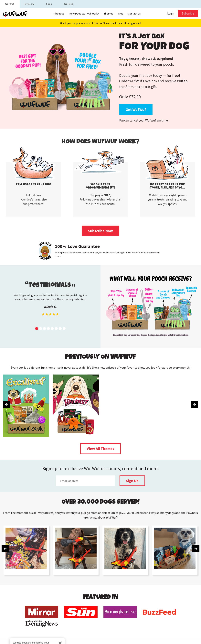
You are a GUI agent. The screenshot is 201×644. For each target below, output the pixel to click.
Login (171, 13)
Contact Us (134, 14)
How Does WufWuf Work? (84, 14)
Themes (109, 14)
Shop (49, 4)
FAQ (121, 14)
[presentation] (6, 405)
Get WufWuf (136, 110)
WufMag (69, 4)
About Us (59, 14)
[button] (37, 329)
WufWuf (10, 4)
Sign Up (132, 481)
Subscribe (188, 13)
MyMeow (29, 4)
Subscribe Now (100, 231)
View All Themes (100, 449)
